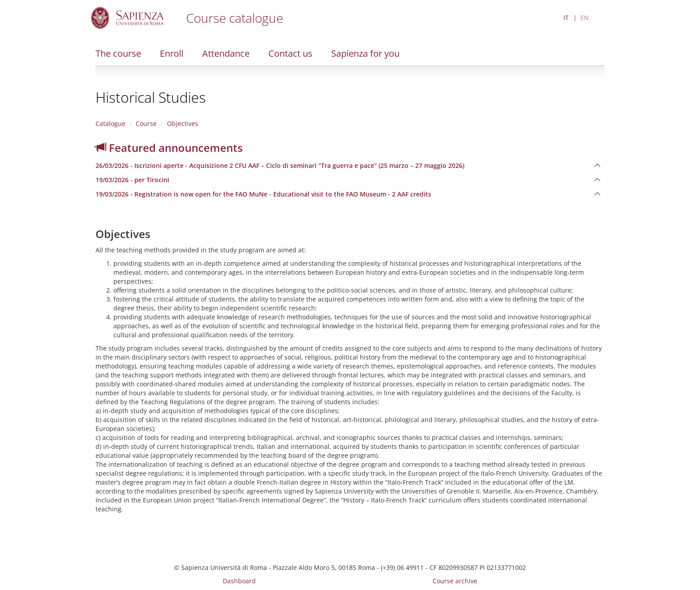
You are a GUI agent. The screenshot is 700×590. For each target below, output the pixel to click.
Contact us (290, 53)
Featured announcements (169, 148)
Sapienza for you (365, 53)
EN (585, 18)
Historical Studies (151, 97)
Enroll (172, 53)
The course (118, 53)
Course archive (455, 581)
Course (146, 123)
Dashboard (239, 581)
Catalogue (110, 123)
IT (566, 18)
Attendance (226, 53)
